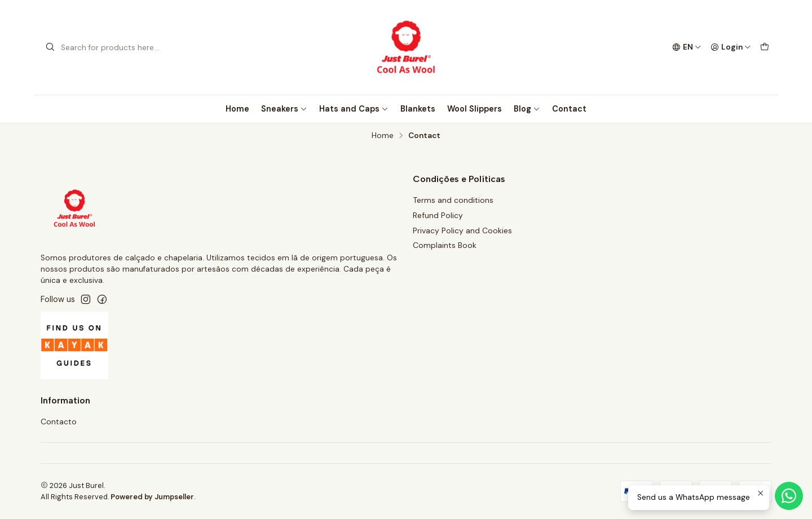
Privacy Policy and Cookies (462, 230)
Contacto (59, 422)
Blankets (418, 109)
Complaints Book (445, 245)
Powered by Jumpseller (152, 497)
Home (237, 109)
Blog (527, 109)
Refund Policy (438, 215)
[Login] (731, 47)
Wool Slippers (475, 109)
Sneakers (284, 109)
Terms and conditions (453, 200)
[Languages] (687, 47)
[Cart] (765, 47)
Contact (569, 109)
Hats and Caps (354, 109)
